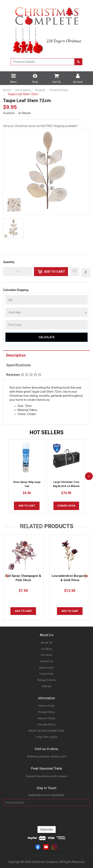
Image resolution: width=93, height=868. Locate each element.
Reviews (24, 375)
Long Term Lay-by (46, 737)
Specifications (18, 365)
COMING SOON (66, 506)
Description (16, 355)
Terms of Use (46, 706)
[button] (75, 272)
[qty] (18, 272)
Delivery (47, 686)
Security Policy (46, 724)
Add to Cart (51, 271)
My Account (47, 668)
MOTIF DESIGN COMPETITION (47, 731)
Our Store (46, 655)
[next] (89, 476)
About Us (47, 643)
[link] (38, 847)
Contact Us (46, 661)
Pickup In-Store (46, 680)
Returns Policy (46, 718)
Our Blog (46, 649)
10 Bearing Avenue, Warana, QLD (46, 756)
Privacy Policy (46, 712)
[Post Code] (46, 325)
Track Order (46, 674)
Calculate (47, 337)
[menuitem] (86, 272)
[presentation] (46, 816)
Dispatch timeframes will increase (46, 776)
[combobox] (43, 62)
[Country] (46, 312)
